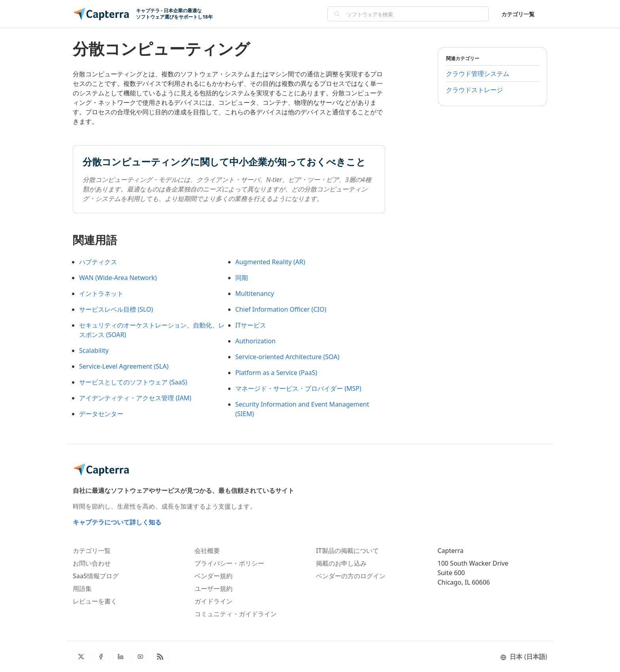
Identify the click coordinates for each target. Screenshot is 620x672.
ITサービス (251, 325)
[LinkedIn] (121, 657)
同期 (242, 278)
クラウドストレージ (474, 90)
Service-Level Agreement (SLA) (124, 366)
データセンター (101, 414)
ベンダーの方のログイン (351, 576)
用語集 (82, 589)
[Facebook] (101, 657)
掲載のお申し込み (341, 563)
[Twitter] (81, 657)
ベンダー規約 (214, 576)
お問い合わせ (92, 563)
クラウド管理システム (478, 74)
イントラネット (101, 293)
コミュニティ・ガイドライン (236, 614)
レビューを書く (95, 601)
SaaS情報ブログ (96, 576)
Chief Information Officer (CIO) (281, 309)
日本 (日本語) (524, 657)
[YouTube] (140, 657)
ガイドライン (214, 601)
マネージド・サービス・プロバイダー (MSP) (298, 388)
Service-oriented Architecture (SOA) (287, 357)
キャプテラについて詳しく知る (117, 522)
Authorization (255, 341)
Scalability (94, 350)
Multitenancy (255, 293)
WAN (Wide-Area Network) (118, 278)
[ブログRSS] (160, 657)
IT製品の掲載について (347, 551)
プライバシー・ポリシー (229, 563)
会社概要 (207, 551)
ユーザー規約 (214, 589)
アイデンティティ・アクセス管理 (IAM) (135, 398)
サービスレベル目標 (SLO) (116, 309)
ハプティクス (98, 262)
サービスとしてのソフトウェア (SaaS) (133, 382)
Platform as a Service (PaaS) (276, 373)
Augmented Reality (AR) (270, 262)
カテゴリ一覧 (518, 14)
